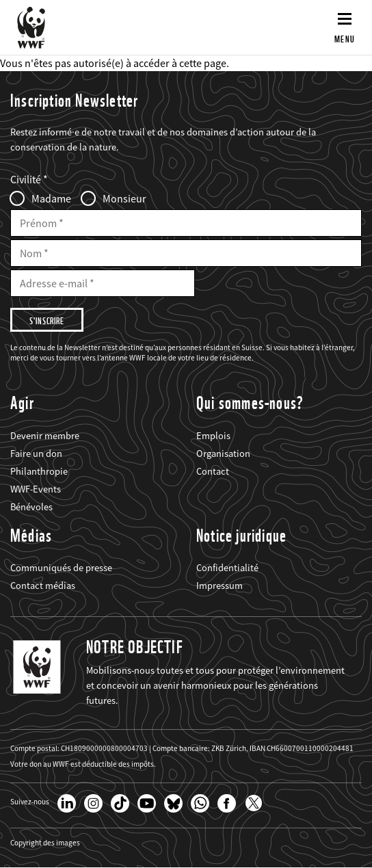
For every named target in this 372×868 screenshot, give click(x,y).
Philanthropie (39, 471)
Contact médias (43, 586)
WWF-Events (36, 489)
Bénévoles (31, 507)
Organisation (223, 453)
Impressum (220, 586)
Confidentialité (227, 568)
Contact (213, 471)
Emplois (213, 436)
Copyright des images (45, 843)
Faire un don (36, 453)
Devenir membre (45, 436)
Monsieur (124, 198)
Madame (51, 198)
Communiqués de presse (61, 568)
